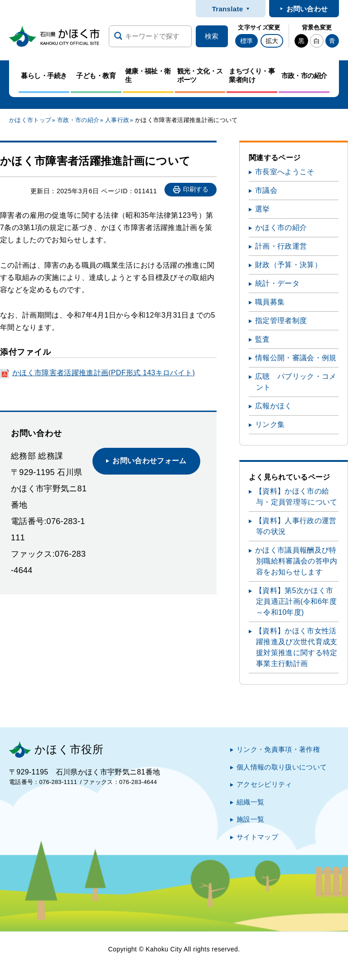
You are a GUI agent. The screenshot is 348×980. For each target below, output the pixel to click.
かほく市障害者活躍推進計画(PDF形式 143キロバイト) (104, 373)
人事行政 (117, 120)
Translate (228, 9)
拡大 (272, 41)
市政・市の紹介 (78, 120)
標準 (246, 41)
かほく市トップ (30, 120)
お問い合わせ (307, 9)
